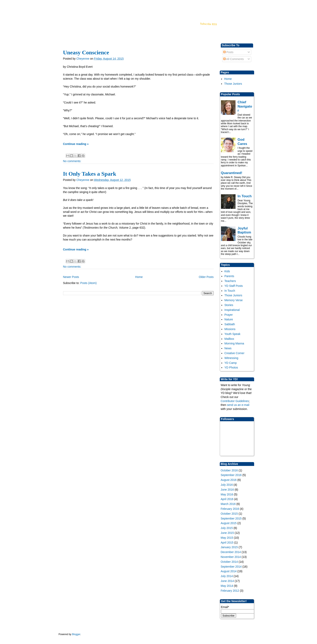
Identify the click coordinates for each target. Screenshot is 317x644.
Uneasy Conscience (86, 52)
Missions (230, 329)
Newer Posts (71, 277)
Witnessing (231, 358)
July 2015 (227, 528)
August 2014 (229, 571)
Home (228, 79)
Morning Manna (234, 343)
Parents (229, 276)
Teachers (230, 281)
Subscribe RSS (208, 24)
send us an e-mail (238, 405)
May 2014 (227, 586)
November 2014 (231, 557)
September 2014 (231, 567)
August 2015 (229, 523)
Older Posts (206, 277)
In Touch (245, 196)
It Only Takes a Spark (90, 174)
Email (225, 607)
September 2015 (231, 518)
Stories (229, 305)
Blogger (76, 634)
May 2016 (227, 494)
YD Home (67, 29)
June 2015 (227, 533)
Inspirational (232, 310)
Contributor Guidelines (235, 401)
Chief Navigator (245, 106)
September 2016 (231, 475)
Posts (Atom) (88, 283)
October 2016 (229, 470)
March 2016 (228, 504)
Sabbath (230, 324)
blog (80, 29)
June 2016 (227, 490)
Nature (229, 319)
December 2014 (231, 552)
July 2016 (227, 485)
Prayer (229, 315)
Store (91, 29)
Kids (227, 271)
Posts (228, 52)
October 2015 (229, 514)
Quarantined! (232, 173)
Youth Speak (232, 334)
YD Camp (231, 363)
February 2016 (230, 509)
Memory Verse (234, 300)
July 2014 (227, 576)
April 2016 (227, 499)
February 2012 (230, 591)
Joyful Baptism (244, 230)
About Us (106, 29)
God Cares (242, 142)
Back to (231, 6)
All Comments (234, 59)
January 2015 (229, 547)
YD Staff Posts (234, 286)
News (228, 348)
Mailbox (229, 339)
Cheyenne (83, 59)
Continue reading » (76, 144)
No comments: (72, 161)
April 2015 (227, 543)
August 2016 (229, 480)
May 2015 (227, 538)
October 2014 (229, 562)
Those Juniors (233, 84)
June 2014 (227, 581)
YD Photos (231, 367)
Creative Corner (234, 353)
